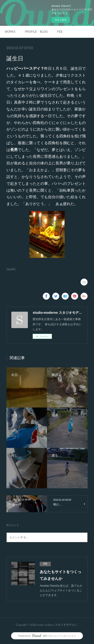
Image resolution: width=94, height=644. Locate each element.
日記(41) (11, 269)
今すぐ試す (61, 20)
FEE (60, 32)
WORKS (10, 32)
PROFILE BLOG (36, 32)
